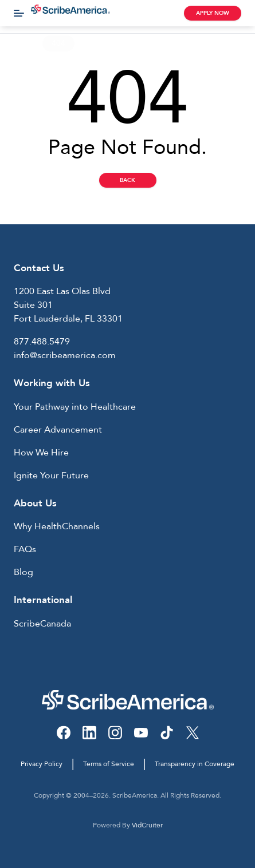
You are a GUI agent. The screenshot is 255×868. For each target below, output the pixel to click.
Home (20, 43)
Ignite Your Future (51, 475)
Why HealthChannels (57, 526)
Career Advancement (58, 430)
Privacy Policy (42, 764)
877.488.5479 (42, 342)
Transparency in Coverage (195, 764)
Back (127, 180)
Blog (23, 572)
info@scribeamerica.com (65, 355)
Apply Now (213, 13)
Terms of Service (109, 764)
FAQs (25, 549)
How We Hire (41, 453)
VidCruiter (147, 825)
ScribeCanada (42, 624)
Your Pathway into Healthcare (75, 407)
